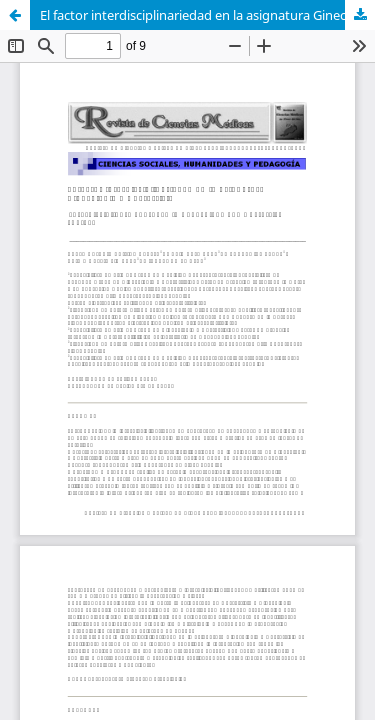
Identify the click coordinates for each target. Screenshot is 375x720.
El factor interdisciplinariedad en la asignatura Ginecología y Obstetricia (207, 15)
